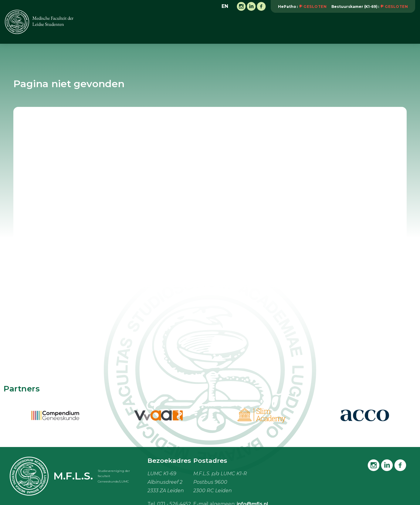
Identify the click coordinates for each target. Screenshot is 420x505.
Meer (406, 28)
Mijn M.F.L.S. (371, 28)
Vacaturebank (262, 28)
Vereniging (147, 28)
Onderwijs (222, 28)
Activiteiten (185, 28)
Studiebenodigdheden (318, 28)
